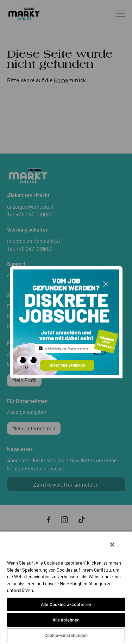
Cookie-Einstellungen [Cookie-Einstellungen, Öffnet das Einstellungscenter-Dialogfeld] (66, 635)
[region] (66, 587)
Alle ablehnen (66, 620)
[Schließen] (112, 545)
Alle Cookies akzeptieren (66, 604)
